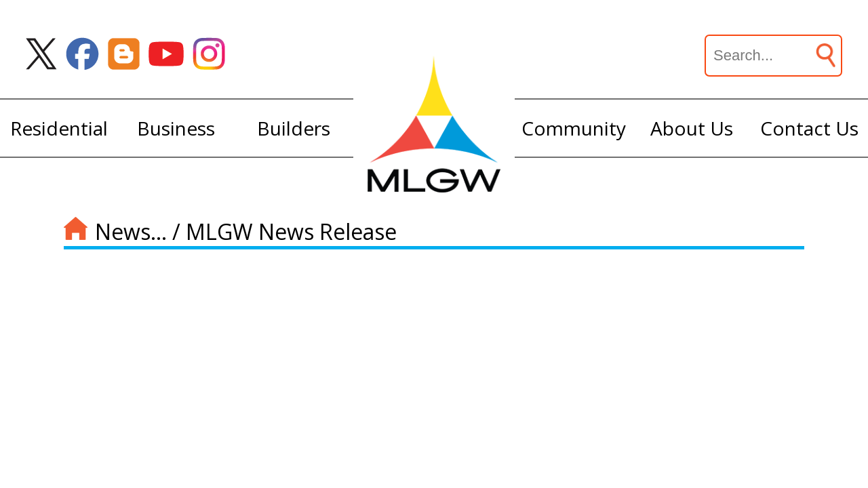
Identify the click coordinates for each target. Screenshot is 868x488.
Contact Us (809, 128)
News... (131, 231)
